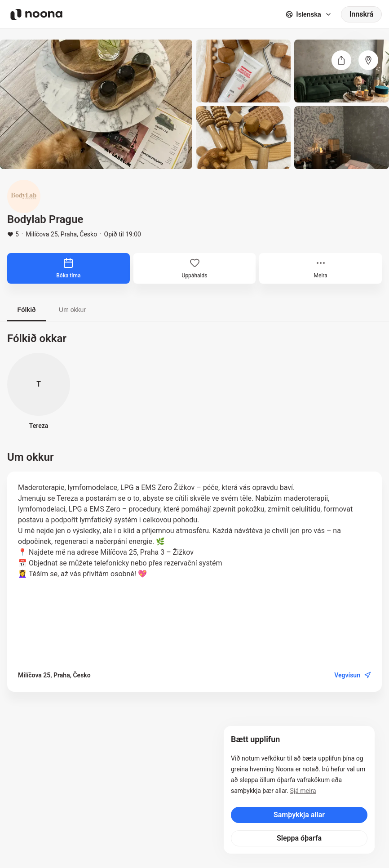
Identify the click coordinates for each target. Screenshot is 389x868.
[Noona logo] (36, 14)
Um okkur (72, 310)
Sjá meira (303, 791)
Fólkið (26, 310)
